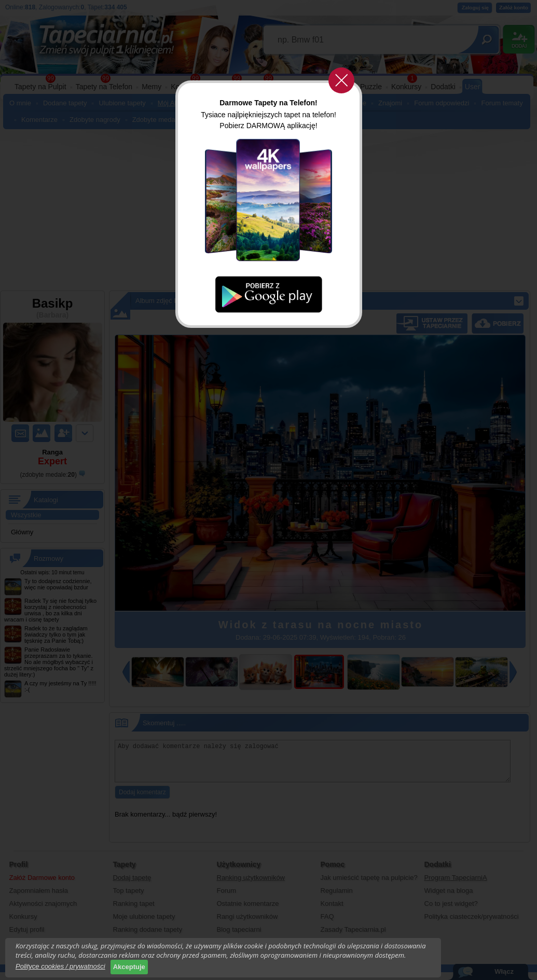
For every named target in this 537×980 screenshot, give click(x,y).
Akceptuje (129, 967)
